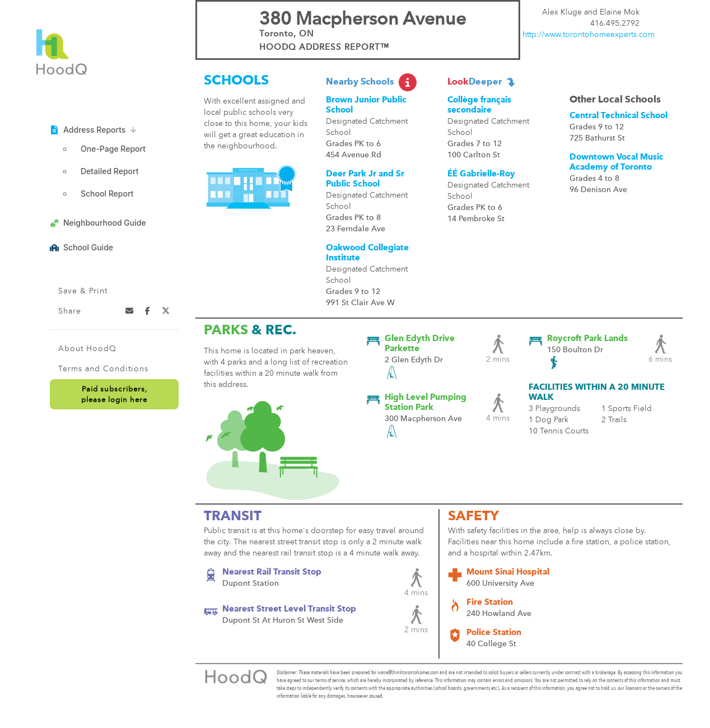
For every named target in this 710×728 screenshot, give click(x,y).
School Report (107, 193)
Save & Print (83, 291)
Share (70, 311)
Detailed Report (109, 171)
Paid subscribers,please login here (114, 395)
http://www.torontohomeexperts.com (588, 35)
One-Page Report (113, 149)
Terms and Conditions (103, 369)
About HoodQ (87, 349)
